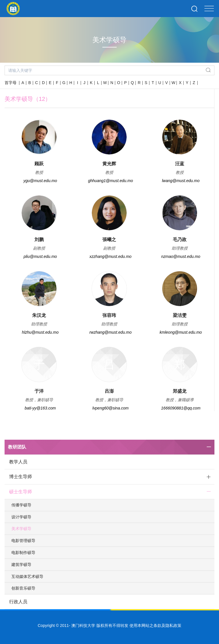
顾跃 (39, 164)
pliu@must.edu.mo (40, 256)
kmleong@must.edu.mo (181, 332)
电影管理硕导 (23, 541)
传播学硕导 (21, 505)
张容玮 (109, 315)
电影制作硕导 (23, 553)
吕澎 (109, 391)
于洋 (39, 391)
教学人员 (18, 462)
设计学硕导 (21, 517)
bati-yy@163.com (40, 408)
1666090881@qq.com (181, 408)
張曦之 (109, 240)
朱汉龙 (39, 315)
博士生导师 (21, 477)
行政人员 (18, 602)
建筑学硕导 (21, 564)
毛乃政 (180, 240)
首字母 (11, 83)
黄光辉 (109, 164)
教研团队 (17, 447)
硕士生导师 (21, 492)
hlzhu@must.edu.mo (40, 332)
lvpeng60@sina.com (110, 408)
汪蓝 (180, 164)
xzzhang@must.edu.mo (110, 256)
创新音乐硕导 (23, 588)
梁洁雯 (180, 315)
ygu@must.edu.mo (40, 181)
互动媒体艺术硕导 (27, 576)
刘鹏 (39, 240)
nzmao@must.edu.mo (181, 256)
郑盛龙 (180, 391)
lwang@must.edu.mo (181, 181)
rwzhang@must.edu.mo (110, 332)
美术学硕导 (21, 529)
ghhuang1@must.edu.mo (110, 181)
